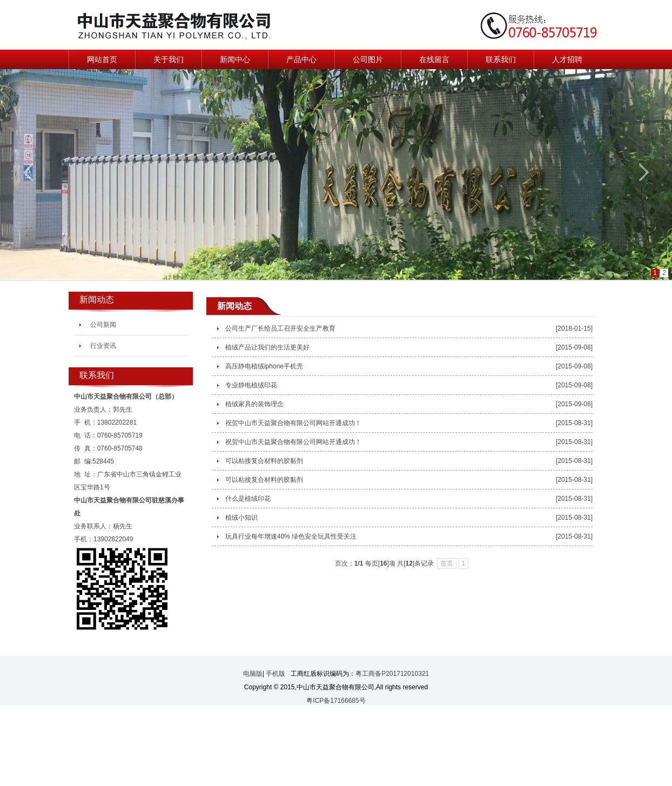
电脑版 (253, 674)
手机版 (275, 674)
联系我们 (501, 59)
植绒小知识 (241, 518)
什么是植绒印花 (248, 499)
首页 (447, 563)
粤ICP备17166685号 (336, 701)
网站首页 (102, 59)
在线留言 (434, 59)
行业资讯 (103, 346)
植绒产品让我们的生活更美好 (267, 347)
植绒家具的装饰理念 (254, 404)
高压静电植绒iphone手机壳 (264, 366)
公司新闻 (103, 325)
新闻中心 (235, 59)
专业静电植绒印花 (251, 385)
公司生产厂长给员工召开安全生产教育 (280, 328)
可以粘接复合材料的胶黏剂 (264, 461)
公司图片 (368, 59)
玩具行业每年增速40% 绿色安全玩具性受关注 (291, 536)
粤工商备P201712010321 (392, 674)
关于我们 (169, 59)
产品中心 (301, 59)
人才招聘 (567, 59)
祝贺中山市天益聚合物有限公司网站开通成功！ (293, 423)
